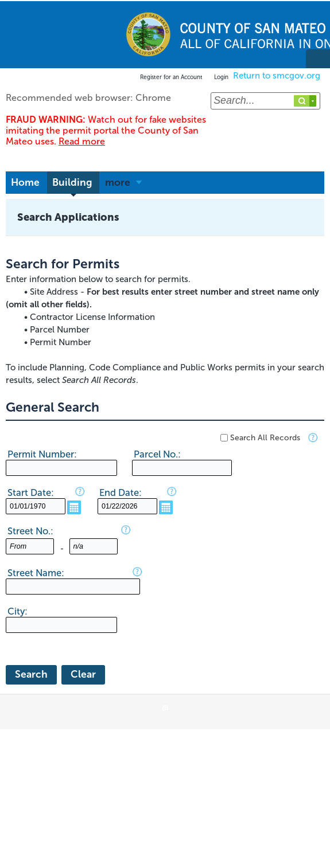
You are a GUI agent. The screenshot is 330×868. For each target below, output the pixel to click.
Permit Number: (42, 454)
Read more (82, 141)
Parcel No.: (157, 454)
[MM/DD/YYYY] (36, 506)
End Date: (121, 492)
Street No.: (30, 531)
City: (18, 611)
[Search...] (265, 101)
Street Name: (36, 573)
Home (25, 183)
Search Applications (68, 217)
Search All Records (265, 438)
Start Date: (31, 492)
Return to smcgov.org (277, 76)
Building (72, 183)
